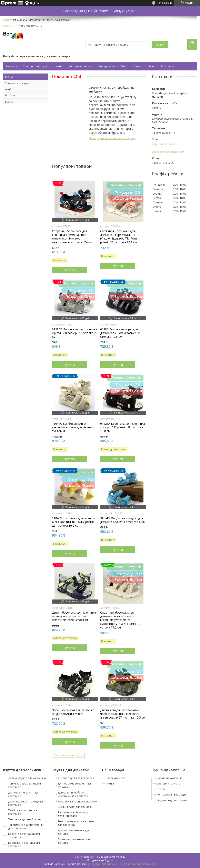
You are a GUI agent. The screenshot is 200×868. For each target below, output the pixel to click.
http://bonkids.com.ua (166, 144)
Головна (12, 66)
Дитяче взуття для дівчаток (76, 778)
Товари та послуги (35, 66)
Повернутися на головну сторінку (112, 138)
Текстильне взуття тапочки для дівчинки (76, 823)
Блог (152, 66)
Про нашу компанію (169, 778)
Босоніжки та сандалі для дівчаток (74, 841)
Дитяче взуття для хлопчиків (27, 778)
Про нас (138, 66)
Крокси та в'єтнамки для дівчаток (74, 832)
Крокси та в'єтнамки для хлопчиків (24, 835)
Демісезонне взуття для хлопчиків (24, 794)
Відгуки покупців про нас (173, 800)
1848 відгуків (165, 3)
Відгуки (10, 101)
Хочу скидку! (124, 11)
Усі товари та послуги (68, 755)
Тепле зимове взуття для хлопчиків (24, 785)
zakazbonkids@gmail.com (168, 152)
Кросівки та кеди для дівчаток (77, 801)
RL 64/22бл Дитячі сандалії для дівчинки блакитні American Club (122, 520)
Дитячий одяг (116, 778)
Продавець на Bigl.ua (100, 860)
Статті (161, 789)
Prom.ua (120, 857)
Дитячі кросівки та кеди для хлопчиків (26, 803)
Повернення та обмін (112, 66)
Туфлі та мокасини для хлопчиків (23, 812)
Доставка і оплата (80, 66)
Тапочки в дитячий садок (25, 819)
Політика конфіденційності (140, 864)
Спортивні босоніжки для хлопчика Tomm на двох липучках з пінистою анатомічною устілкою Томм (72, 237)
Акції (59, 66)
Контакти (167, 66)
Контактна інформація (171, 794)
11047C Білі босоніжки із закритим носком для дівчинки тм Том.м (73, 427)
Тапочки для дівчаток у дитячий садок (73, 814)
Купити (69, 270)
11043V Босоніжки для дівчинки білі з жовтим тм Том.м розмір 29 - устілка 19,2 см (74, 522)
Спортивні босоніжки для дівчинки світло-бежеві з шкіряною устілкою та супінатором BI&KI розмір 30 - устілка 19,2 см (121, 620)
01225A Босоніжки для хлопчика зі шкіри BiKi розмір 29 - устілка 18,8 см (123, 427)
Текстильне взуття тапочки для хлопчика (26, 826)
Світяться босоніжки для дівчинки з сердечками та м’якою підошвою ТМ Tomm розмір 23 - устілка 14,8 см (120, 237)
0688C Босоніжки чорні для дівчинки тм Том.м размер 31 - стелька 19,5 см (121, 333)
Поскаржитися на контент (106, 864)
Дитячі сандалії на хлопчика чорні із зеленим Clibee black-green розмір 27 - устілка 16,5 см (123, 714)
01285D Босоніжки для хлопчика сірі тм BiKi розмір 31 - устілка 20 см (75, 333)
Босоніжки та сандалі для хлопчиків (24, 844)
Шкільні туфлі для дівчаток (75, 807)
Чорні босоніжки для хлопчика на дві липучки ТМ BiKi (73, 712)
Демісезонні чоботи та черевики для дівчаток (73, 794)
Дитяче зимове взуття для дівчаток (75, 785)
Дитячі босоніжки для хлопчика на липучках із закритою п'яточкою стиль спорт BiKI (74, 616)
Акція (111, 783)
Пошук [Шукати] (160, 45)
